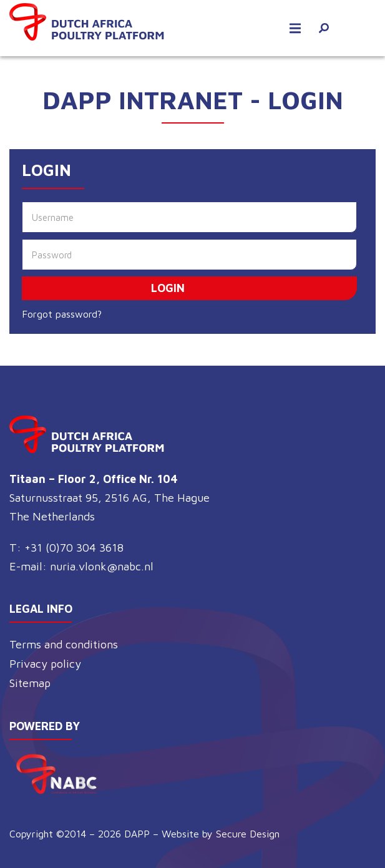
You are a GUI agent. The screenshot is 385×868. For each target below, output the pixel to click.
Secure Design (248, 834)
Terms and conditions (64, 644)
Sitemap (30, 683)
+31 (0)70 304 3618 (74, 548)
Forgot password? (62, 314)
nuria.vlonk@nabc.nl (102, 566)
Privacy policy (45, 664)
